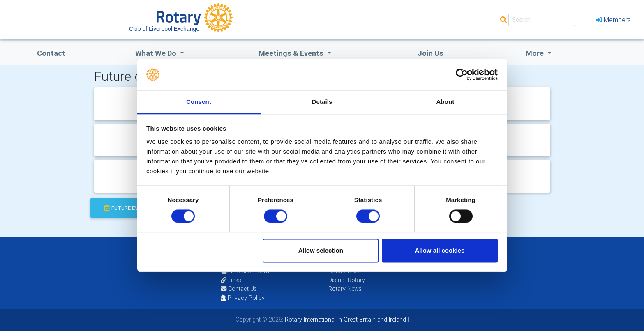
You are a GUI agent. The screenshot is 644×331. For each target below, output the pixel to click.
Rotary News (345, 289)
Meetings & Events (292, 53)
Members (613, 20)
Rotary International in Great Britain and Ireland (345, 320)
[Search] (542, 20)
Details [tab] (322, 102)
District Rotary (347, 280)
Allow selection (321, 250)
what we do (157, 53)
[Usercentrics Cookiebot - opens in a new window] (462, 75)
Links (231, 280)
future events (128, 208)
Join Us (430, 53)
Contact (51, 53)
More (536, 53)
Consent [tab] (199, 102)
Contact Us (239, 289)
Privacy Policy (243, 298)
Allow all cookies (440, 250)
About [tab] (445, 102)
